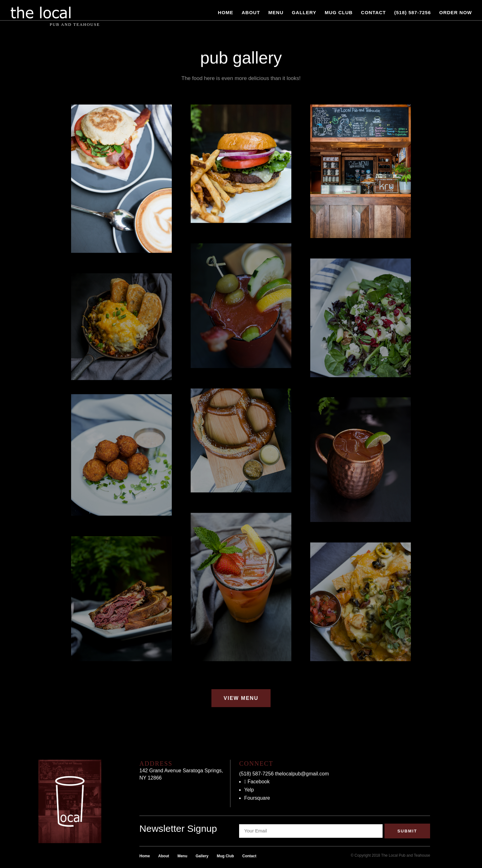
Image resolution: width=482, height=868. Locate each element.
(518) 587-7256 (413, 13)
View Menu (241, 698)
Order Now (456, 13)
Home (226, 13)
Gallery (304, 13)
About (251, 13)
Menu (276, 13)
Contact (373, 13)
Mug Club (339, 13)
